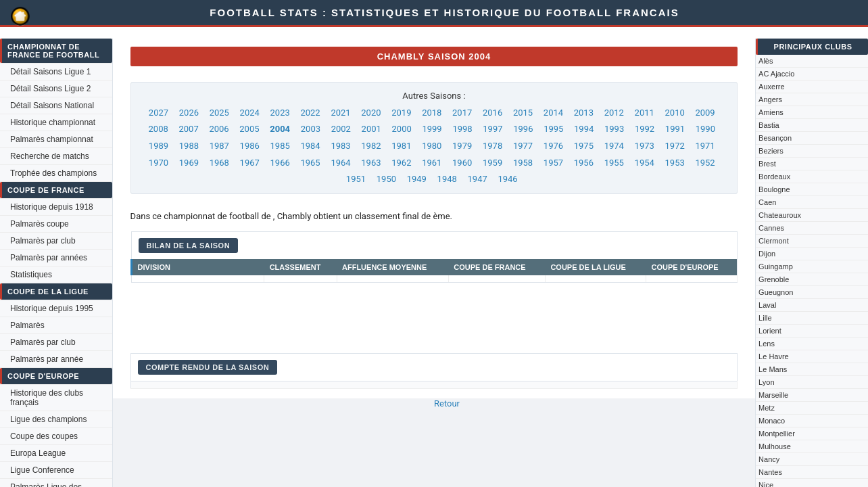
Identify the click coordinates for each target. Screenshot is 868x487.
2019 (401, 113)
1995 (553, 129)
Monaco (772, 421)
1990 (705, 129)
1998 (462, 129)
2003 (311, 129)
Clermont (774, 241)
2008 (159, 129)
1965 (310, 163)
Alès (766, 61)
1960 (462, 163)
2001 (371, 129)
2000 (402, 129)
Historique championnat (53, 122)
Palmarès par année (47, 359)
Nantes (770, 472)
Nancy (769, 459)
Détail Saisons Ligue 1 (50, 72)
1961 (432, 163)
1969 (189, 163)
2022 (310, 113)
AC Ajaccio (776, 74)
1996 (523, 129)
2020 (371, 113)
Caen (767, 202)
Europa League (38, 453)
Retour (447, 403)
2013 (584, 113)
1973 (645, 146)
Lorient (770, 331)
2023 (280, 113)
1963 (371, 163)
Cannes (771, 228)
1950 (386, 179)
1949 (417, 179)
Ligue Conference (42, 470)
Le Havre (774, 356)
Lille (765, 318)
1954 (645, 163)
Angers (770, 99)
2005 (249, 129)
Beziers (771, 151)
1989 (159, 146)
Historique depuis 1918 (52, 207)
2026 (189, 113)
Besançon (775, 138)
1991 (675, 129)
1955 (614, 163)
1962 (401, 163)
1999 (432, 129)
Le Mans (773, 369)
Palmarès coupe (40, 224)
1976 (553, 146)
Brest (767, 164)
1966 (280, 163)
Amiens (771, 112)
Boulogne (774, 189)
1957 (553, 163)
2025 (219, 113)
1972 (675, 146)
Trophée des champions (53, 173)
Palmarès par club (43, 241)
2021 (340, 113)
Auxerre (772, 87)
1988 (189, 146)
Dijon (767, 254)
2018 (432, 113)
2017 (462, 113)
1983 (340, 146)
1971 (705, 146)
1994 (584, 129)
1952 (705, 163)
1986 (250, 146)
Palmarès (27, 325)
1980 (432, 146)
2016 (492, 113)
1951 (356, 179)
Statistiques (31, 275)
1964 (340, 163)
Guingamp (776, 266)
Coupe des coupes (44, 436)
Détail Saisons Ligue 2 (50, 89)
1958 (523, 163)
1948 (447, 179)
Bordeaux (774, 177)
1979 (462, 146)
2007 (188, 129)
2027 (159, 113)
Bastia (769, 125)
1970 (159, 163)
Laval (767, 305)
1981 (401, 146)
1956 (584, 163)
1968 (219, 163)
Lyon (766, 382)
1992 (645, 129)
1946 (507, 179)
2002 (341, 129)
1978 (492, 146)
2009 (705, 113)
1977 (523, 146)
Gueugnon (776, 292)
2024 (250, 113)
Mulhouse (775, 446)
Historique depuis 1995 (52, 308)
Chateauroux (780, 215)
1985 (280, 146)
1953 (675, 163)
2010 (675, 113)
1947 (478, 179)
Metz (767, 408)
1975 (584, 146)
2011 (645, 113)
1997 (492, 129)
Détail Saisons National (52, 106)
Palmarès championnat (52, 139)
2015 (523, 113)
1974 (614, 146)
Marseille (773, 395)
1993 (614, 129)
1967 (250, 163)
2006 (219, 129)
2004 (280, 129)
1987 (219, 146)
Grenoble (774, 279)
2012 (614, 113)
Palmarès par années (49, 258)
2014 (553, 113)
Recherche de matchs (50, 156)
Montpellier (777, 434)
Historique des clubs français (47, 398)
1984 (310, 146)
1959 (492, 163)
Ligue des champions (48, 419)
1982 (371, 146)
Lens (767, 344)
